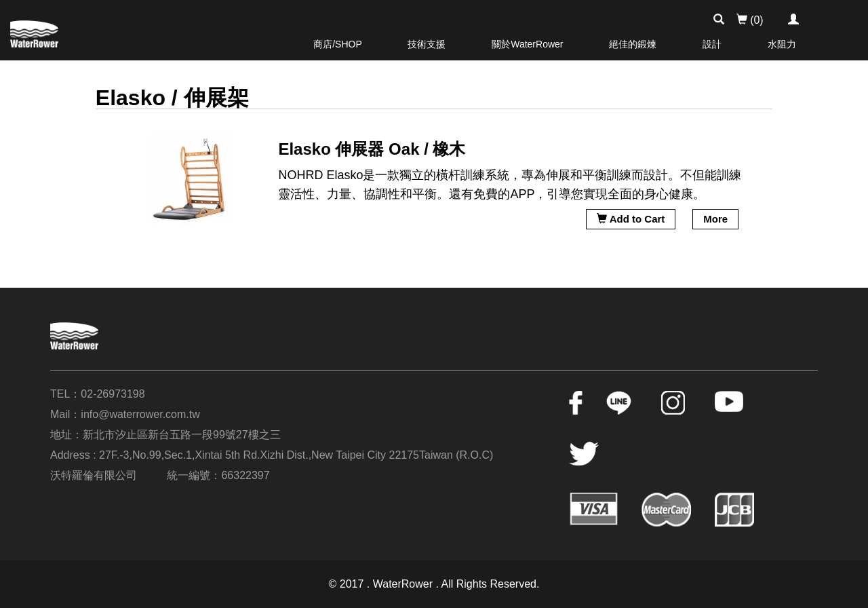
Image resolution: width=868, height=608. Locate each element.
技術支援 (427, 44)
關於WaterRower (527, 44)
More (715, 219)
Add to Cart (631, 219)
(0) (750, 20)
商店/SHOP (338, 44)
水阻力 (782, 44)
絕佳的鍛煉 (633, 44)
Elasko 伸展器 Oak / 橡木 (372, 149)
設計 (712, 44)
